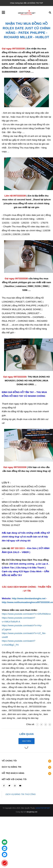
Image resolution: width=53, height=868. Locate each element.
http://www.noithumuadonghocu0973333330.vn (27, 602)
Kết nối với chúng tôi (14, 779)
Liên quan (26, 734)
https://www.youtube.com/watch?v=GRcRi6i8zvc (26, 614)
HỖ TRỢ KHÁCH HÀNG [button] (26, 773)
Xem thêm (27, 741)
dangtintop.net (32, 812)
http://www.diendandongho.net (29, 598)
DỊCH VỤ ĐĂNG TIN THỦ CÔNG (21, 794)
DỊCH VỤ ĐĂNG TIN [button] (26, 767)
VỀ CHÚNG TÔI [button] (26, 761)
